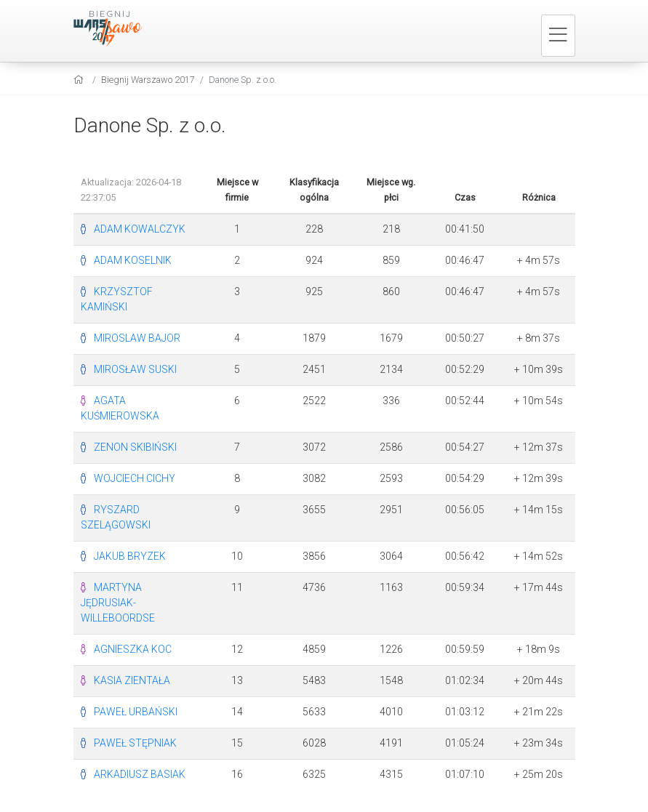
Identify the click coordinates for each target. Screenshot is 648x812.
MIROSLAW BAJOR (137, 338)
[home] (80, 80)
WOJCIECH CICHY (135, 478)
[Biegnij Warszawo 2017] (117, 29)
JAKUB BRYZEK (130, 556)
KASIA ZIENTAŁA (132, 680)
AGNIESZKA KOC (133, 649)
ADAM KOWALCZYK (140, 229)
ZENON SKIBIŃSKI (135, 447)
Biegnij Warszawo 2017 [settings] (148, 80)
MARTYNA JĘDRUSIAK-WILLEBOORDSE (118, 603)
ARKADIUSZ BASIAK (140, 774)
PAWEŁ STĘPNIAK (135, 743)
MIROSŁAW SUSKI (135, 369)
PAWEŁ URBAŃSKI (136, 712)
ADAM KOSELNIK (133, 260)
